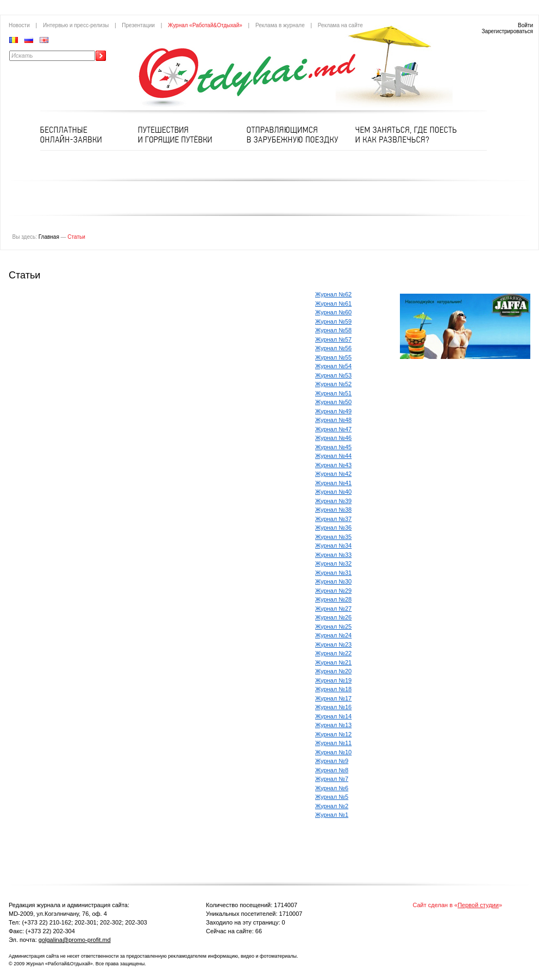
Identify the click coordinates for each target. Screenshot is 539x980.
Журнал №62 (333, 294)
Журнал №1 (332, 815)
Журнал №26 (333, 617)
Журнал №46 (333, 438)
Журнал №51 (333, 393)
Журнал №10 (333, 752)
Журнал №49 (333, 411)
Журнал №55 (333, 357)
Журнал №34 (333, 545)
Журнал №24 (333, 635)
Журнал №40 (333, 492)
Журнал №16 (333, 707)
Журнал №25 (333, 627)
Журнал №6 (332, 788)
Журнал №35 (333, 537)
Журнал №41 (333, 483)
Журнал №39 (333, 501)
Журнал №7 (332, 779)
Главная (49, 237)
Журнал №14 (333, 716)
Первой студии (478, 905)
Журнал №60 (333, 312)
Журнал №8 (332, 770)
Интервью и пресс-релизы (76, 25)
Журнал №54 (333, 366)
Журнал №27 (333, 609)
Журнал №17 (333, 698)
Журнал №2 (332, 806)
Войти (525, 25)
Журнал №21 (333, 662)
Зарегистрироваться (507, 31)
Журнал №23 (333, 644)
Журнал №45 (333, 447)
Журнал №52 (333, 384)
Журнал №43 (333, 465)
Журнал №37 (333, 519)
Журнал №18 (333, 689)
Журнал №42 (333, 474)
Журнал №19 (333, 680)
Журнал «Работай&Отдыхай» (205, 25)
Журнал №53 (333, 375)
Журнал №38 (333, 510)
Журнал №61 (333, 303)
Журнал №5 (332, 797)
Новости (19, 25)
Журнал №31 (333, 573)
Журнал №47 (333, 429)
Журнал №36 (333, 528)
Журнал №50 (333, 402)
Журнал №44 (333, 456)
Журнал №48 (333, 420)
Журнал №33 (333, 555)
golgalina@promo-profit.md (75, 940)
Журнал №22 (333, 653)
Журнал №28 (333, 599)
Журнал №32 (333, 563)
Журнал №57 (333, 339)
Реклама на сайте (340, 25)
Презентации (138, 25)
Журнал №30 (333, 581)
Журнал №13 (333, 725)
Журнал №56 (333, 348)
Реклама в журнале (280, 25)
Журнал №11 (333, 743)
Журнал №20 (333, 671)
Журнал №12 (333, 734)
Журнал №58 (333, 330)
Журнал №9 (332, 761)
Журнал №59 (333, 321)
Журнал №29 (333, 591)
